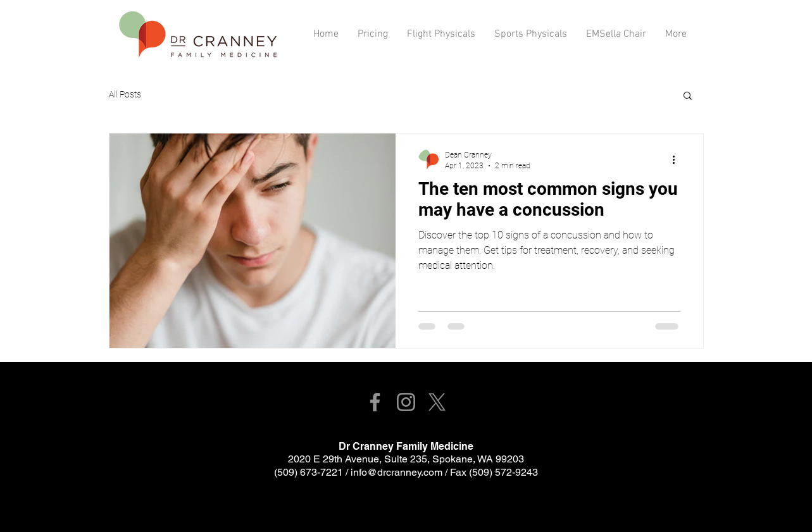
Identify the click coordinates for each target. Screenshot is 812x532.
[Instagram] (406, 402)
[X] (437, 402)
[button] (688, 96)
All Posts (125, 94)
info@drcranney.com (397, 472)
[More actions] (678, 159)
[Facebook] (375, 402)
